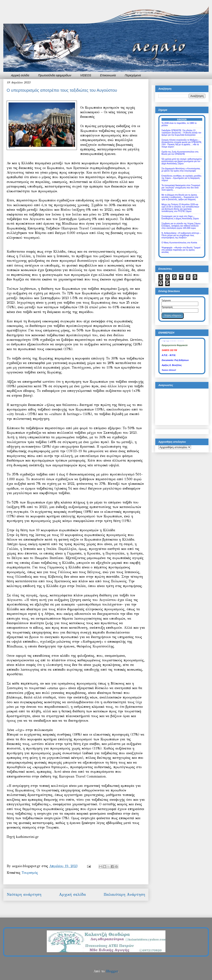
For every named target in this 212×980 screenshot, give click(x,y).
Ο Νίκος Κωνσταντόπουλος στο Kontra (179, 243)
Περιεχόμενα (133, 75)
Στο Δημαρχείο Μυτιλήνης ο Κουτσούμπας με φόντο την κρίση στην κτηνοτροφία (181, 170)
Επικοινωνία (108, 75)
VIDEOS (86, 75)
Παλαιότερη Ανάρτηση (124, 894)
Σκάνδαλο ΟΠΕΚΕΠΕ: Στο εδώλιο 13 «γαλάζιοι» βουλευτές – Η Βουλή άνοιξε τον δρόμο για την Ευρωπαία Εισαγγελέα (181, 133)
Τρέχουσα (166, 300)
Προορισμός (167, 307)
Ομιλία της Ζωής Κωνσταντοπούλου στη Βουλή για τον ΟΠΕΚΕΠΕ (180, 153)
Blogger (112, 971)
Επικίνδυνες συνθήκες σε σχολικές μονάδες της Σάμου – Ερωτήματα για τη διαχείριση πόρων (181, 178)
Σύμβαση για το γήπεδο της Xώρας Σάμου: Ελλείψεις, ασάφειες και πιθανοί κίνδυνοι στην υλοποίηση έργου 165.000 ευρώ (181, 226)
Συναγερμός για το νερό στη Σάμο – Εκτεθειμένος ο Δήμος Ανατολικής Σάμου (180, 217)
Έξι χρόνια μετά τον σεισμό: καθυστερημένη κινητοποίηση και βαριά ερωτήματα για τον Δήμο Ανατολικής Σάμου (182, 161)
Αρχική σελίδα (20, 75)
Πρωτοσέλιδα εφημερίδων (55, 75)
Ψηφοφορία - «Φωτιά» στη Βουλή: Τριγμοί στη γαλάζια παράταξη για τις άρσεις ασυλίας (181, 250)
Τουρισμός (30, 873)
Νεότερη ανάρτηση (24, 894)
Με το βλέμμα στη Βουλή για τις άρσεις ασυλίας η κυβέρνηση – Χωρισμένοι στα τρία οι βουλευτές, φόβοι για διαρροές (180, 197)
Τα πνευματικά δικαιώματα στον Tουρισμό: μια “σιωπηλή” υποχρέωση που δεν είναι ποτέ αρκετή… (181, 188)
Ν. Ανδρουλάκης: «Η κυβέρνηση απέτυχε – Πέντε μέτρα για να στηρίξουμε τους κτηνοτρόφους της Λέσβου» (181, 235)
